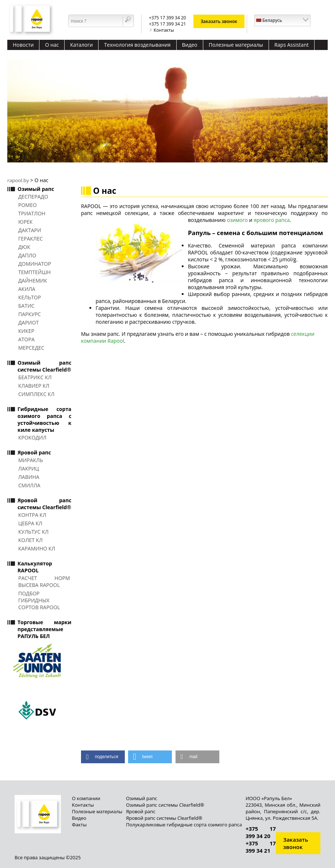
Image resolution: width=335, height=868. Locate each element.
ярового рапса (272, 220)
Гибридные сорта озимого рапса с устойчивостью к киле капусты (45, 419)
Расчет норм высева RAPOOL (44, 581)
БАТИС (26, 306)
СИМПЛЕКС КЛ (36, 394)
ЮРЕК (25, 222)
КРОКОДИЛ (32, 437)
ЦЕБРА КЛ (30, 523)
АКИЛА (27, 289)
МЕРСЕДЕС (31, 348)
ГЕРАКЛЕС (30, 239)
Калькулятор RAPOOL (35, 567)
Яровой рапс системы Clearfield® (45, 504)
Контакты (161, 30)
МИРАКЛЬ (31, 460)
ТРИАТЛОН (32, 213)
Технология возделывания (137, 45)
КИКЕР (26, 331)
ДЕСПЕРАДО (33, 197)
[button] (103, 757)
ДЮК (24, 247)
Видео (190, 45)
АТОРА (26, 339)
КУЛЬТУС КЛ (33, 532)
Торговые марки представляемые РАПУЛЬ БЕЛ (45, 629)
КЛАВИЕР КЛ (34, 386)
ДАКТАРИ (30, 230)
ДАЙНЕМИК (33, 281)
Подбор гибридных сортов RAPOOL (39, 600)
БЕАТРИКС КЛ (35, 377)
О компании (86, 798)
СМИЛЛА (29, 485)
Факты (79, 825)
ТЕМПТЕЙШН (34, 272)
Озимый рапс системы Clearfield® (45, 366)
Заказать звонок (219, 21)
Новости (23, 45)
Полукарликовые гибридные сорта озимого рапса (184, 825)
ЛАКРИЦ (29, 468)
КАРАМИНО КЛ (37, 548)
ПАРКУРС (30, 314)
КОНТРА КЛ (32, 515)
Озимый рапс (36, 189)
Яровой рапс (34, 452)
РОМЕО (28, 205)
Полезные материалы (236, 45)
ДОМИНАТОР (35, 264)
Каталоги (81, 45)
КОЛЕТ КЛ (30, 540)
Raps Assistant (292, 45)
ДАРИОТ (28, 322)
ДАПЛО (27, 255)
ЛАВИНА (29, 477)
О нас (52, 45)
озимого (237, 220)
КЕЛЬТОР (30, 297)
